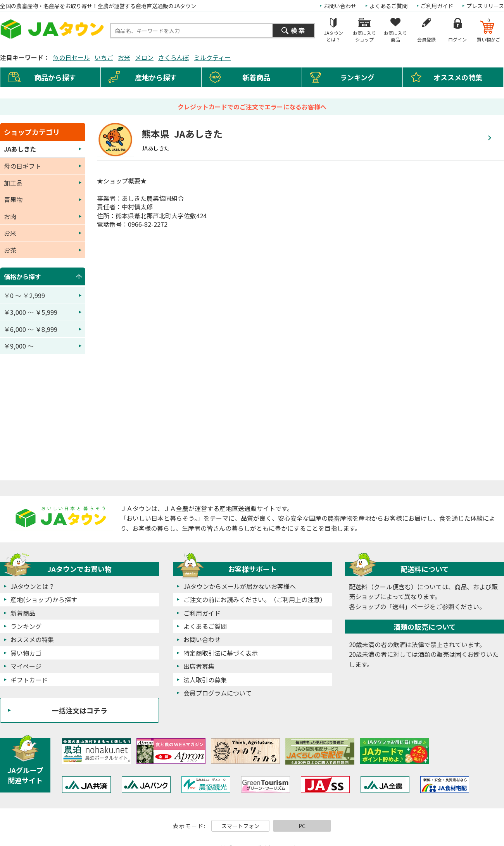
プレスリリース (485, 6)
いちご (104, 57)
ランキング (357, 77)
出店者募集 (199, 666)
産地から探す (156, 77)
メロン (144, 57)
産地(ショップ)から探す (44, 599)
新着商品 (256, 77)
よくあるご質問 (388, 6)
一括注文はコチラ (79, 710)
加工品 (13, 183)
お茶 (10, 250)
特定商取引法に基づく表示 (221, 653)
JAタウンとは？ (33, 586)
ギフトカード (29, 680)
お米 (124, 57)
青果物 (13, 199)
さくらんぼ (174, 57)
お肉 (10, 216)
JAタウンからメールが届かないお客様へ (240, 586)
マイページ (26, 666)
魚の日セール (71, 57)
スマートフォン (240, 826)
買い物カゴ (26, 653)
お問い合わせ (340, 6)
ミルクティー (212, 57)
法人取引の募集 (205, 680)
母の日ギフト (22, 166)
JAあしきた (20, 149)
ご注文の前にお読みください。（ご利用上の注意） (255, 599)
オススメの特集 (458, 77)
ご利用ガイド (437, 6)
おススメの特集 (32, 639)
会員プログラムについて (217, 693)
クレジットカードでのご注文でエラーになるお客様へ (252, 107)
